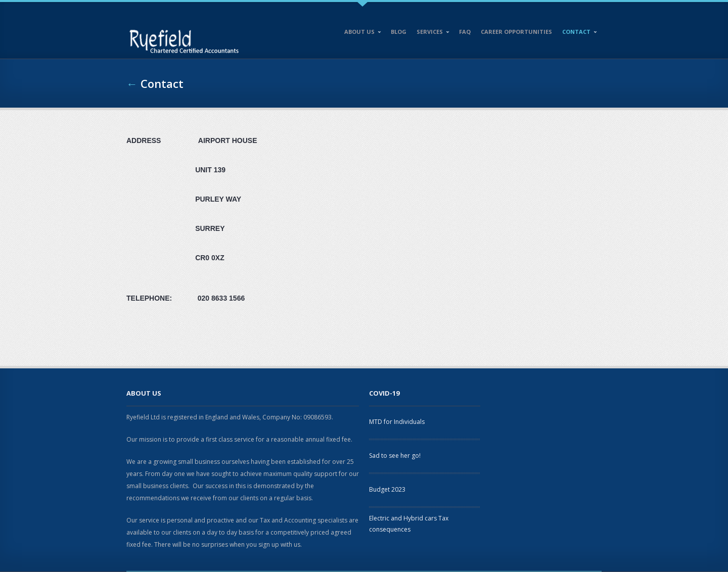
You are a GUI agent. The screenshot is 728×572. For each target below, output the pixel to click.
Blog (399, 32)
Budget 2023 (387, 489)
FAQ (465, 32)
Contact (577, 33)
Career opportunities (516, 32)
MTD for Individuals (397, 422)
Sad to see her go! (395, 456)
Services (431, 33)
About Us (360, 33)
